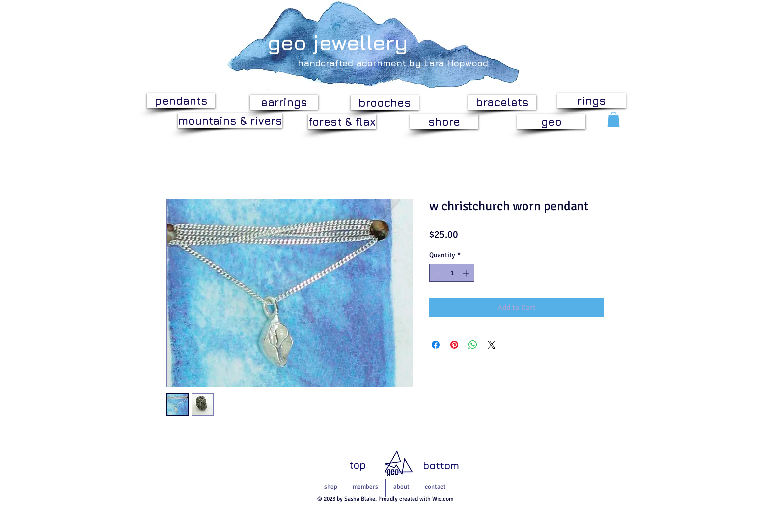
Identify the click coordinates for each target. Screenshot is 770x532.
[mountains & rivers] (230, 121)
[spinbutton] (452, 273)
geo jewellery (338, 42)
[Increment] (467, 273)
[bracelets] (502, 102)
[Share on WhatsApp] (473, 345)
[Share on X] (492, 345)
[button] (614, 119)
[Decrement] (437, 273)
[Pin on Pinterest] (454, 345)
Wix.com (443, 499)
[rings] (591, 101)
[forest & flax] (342, 122)
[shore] (444, 122)
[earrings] (284, 102)
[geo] (551, 122)
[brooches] (385, 103)
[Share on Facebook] (436, 345)
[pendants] (181, 101)
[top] (357, 465)
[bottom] (441, 465)
